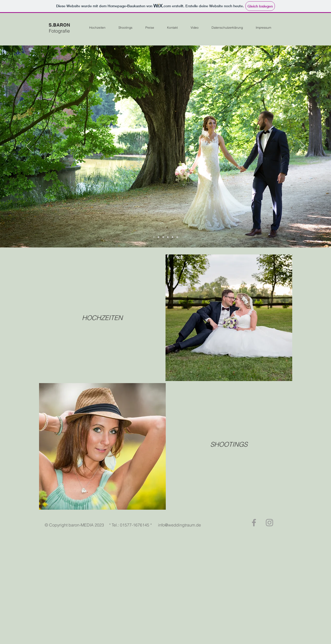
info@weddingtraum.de (179, 525)
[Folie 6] (177, 237)
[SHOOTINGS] (229, 444)
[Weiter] (303, 146)
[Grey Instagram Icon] (269, 523)
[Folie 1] (154, 237)
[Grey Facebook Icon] (254, 523)
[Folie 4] (168, 237)
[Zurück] (28, 146)
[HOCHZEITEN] (102, 318)
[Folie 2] (159, 237)
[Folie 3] (172, 237)
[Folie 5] (163, 237)
